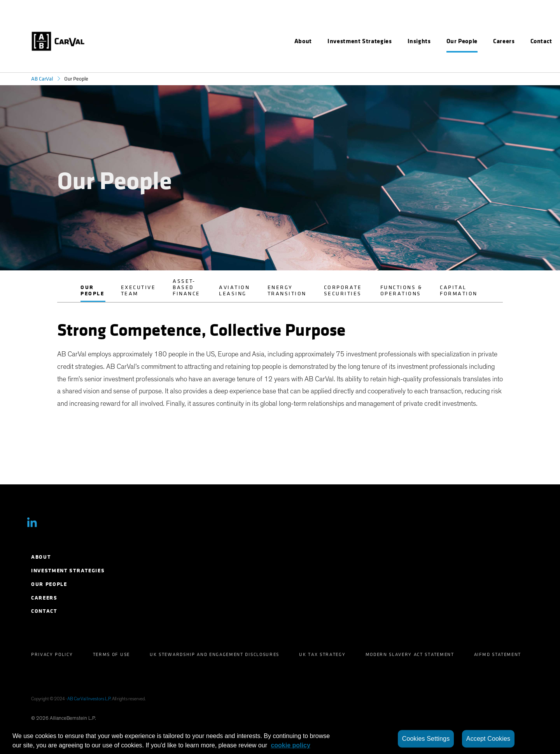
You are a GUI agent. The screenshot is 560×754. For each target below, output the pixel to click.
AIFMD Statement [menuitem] (498, 654)
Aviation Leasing (234, 290)
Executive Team (138, 290)
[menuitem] (303, 41)
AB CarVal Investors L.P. (89, 699)
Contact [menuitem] (44, 611)
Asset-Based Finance (186, 287)
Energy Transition (287, 290)
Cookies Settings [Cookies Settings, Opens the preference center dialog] (426, 739)
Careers (504, 41)
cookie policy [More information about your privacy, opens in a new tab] (290, 745)
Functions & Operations (402, 290)
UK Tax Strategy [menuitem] (322, 654)
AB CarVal (42, 79)
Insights (419, 41)
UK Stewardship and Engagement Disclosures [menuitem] (214, 654)
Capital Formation (459, 290)
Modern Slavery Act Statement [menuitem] (410, 654)
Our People (92, 290)
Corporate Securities (343, 290)
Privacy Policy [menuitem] (52, 654)
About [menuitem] (41, 557)
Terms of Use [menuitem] (111, 654)
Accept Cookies (488, 739)
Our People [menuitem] (49, 584)
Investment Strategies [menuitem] (68, 571)
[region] (280, 739)
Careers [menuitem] (44, 598)
